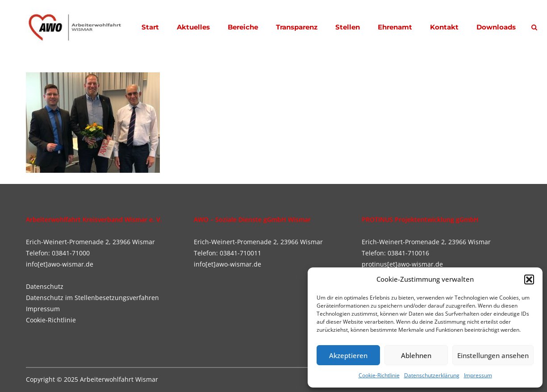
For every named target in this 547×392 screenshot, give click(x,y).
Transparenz (297, 27)
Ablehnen (416, 355)
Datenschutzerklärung (432, 375)
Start (150, 27)
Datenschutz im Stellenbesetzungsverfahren (92, 298)
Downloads (496, 27)
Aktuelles (193, 27)
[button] (529, 279)
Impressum (478, 375)
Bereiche (243, 27)
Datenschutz (45, 286)
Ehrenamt (395, 27)
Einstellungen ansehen (493, 355)
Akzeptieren (348, 355)
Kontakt (444, 27)
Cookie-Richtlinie (379, 375)
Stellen (348, 27)
